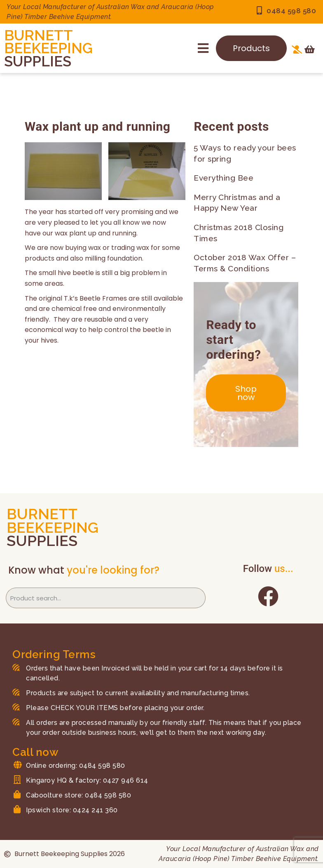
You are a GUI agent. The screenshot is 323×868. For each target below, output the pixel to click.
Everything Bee (224, 178)
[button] (203, 48)
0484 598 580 (291, 11)
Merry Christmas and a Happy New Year (237, 203)
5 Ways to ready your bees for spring (245, 153)
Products (251, 48)
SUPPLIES (38, 61)
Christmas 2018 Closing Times (239, 233)
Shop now (246, 393)
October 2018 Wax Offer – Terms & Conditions (245, 263)
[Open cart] (310, 49)
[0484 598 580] (259, 11)
